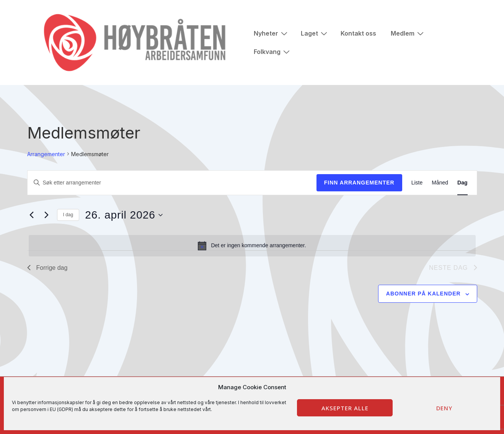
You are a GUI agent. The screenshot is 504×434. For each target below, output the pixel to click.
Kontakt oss (358, 33)
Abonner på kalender (423, 294)
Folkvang (273, 51)
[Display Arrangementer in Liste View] (417, 183)
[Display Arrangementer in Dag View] (462, 183)
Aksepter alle (345, 408)
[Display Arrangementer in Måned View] (440, 183)
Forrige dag (47, 268)
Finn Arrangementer (359, 183)
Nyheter (272, 33)
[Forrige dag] (32, 215)
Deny (444, 408)
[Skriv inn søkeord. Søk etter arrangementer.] (172, 183)
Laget (315, 33)
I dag (68, 215)
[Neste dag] (47, 215)
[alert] (252, 246)
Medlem (408, 33)
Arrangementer (46, 154)
